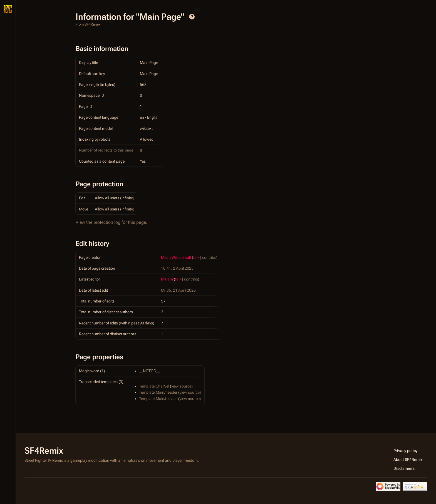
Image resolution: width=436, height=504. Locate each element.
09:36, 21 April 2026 (178, 290)
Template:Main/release (158, 399)
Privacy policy (406, 451)
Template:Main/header (158, 392)
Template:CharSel (154, 386)
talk (196, 257)
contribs (209, 257)
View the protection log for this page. (112, 222)
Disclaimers (404, 468)
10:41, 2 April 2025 (177, 268)
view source (181, 386)
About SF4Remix (408, 460)
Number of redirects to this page (106, 150)
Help (192, 17)
